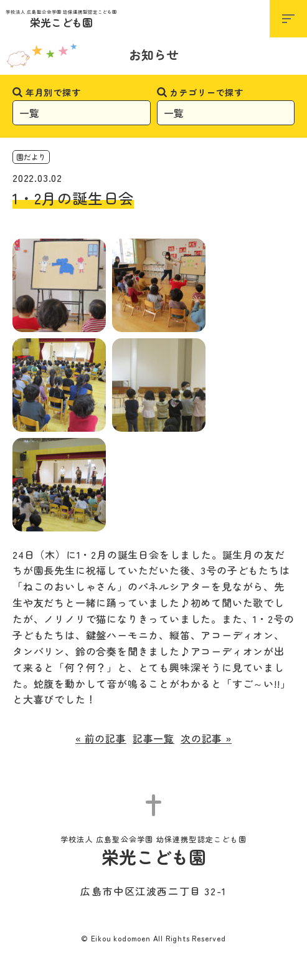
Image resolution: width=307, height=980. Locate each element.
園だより (31, 157)
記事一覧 (153, 738)
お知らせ (154, 55)
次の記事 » (206, 738)
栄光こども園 (61, 20)
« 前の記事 (101, 738)
